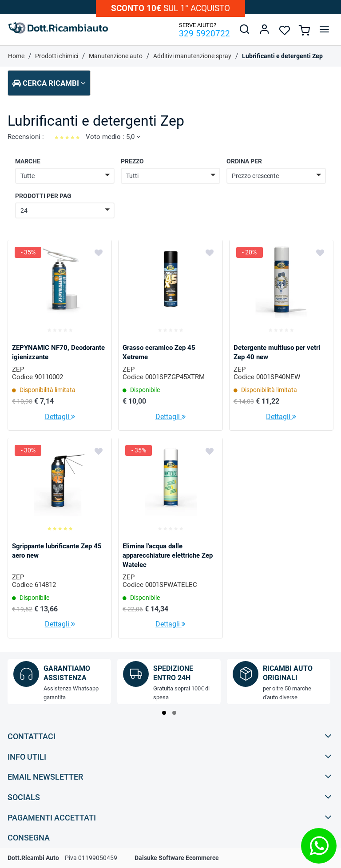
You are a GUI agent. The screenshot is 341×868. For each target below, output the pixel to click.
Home (16, 56)
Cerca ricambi (49, 83)
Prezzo (132, 161)
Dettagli (60, 417)
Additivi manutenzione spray (192, 56)
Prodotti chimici (57, 56)
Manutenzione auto (116, 56)
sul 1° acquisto (170, 8)
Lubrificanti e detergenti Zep (282, 56)
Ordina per (244, 161)
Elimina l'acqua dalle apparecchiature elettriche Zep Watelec (168, 555)
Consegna (170, 837)
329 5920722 (204, 34)
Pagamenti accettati (170, 817)
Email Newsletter (170, 776)
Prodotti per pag (43, 196)
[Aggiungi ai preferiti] (99, 253)
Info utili (170, 756)
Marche (28, 161)
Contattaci (170, 736)
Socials (170, 797)
